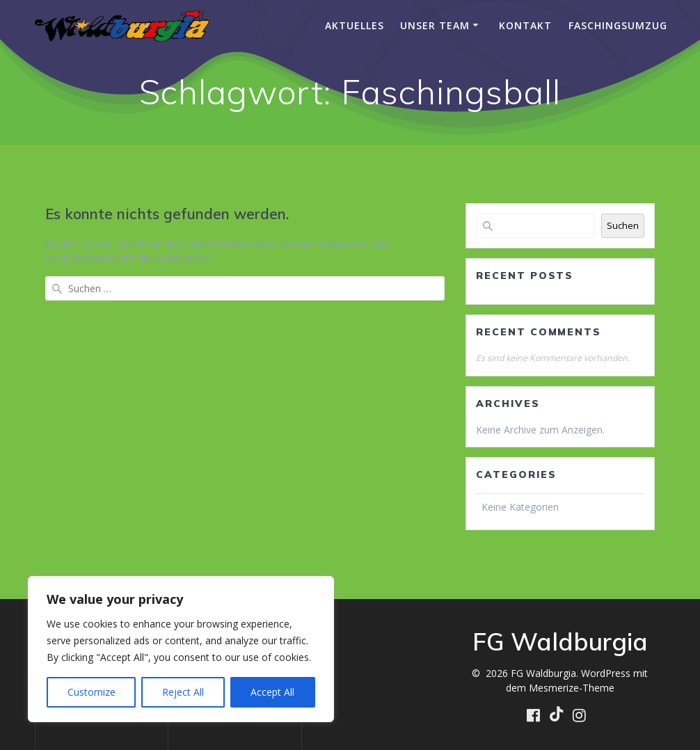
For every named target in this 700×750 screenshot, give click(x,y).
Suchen (623, 225)
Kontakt (525, 25)
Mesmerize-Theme (572, 688)
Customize (92, 692)
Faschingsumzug (618, 25)
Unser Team (435, 25)
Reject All (183, 692)
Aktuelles (355, 25)
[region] (181, 649)
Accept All (272, 692)
